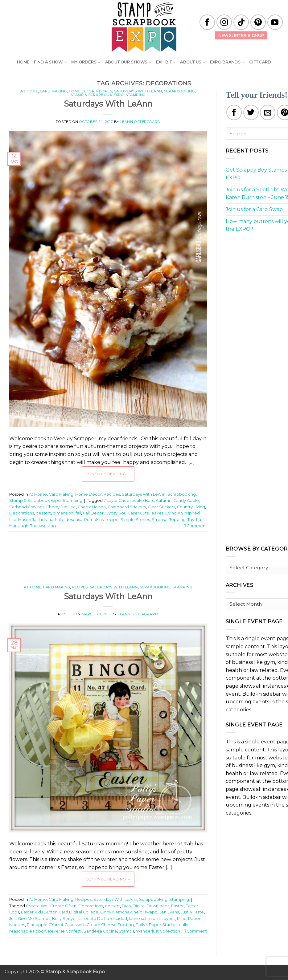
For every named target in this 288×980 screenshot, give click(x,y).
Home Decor (82, 91)
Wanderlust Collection (158, 931)
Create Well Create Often (51, 906)
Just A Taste (192, 912)
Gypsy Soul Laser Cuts (127, 513)
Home (23, 62)
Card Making (53, 91)
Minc (182, 919)
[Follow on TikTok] (241, 22)
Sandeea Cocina (100, 931)
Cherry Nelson (92, 507)
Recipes (104, 91)
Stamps (126, 931)
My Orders (86, 62)
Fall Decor (93, 513)
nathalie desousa (65, 520)
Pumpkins (94, 520)
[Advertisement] (121, 555)
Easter (177, 906)
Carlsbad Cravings (27, 507)
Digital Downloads (151, 906)
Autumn (164, 500)
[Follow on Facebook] (207, 22)
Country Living (191, 507)
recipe (112, 520)
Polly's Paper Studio (156, 925)
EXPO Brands (227, 62)
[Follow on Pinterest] (258, 22)
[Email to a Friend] (268, 112)
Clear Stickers (161, 507)
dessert (43, 513)
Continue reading (108, 474)
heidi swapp (146, 912)
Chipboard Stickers (127, 507)
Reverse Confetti (65, 931)
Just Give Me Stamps (30, 919)
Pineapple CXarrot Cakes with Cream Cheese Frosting (80, 925)
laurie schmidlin (144, 919)
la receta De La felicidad (103, 919)
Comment (196, 526)
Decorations (22, 513)
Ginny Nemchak (116, 912)
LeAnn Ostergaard (140, 122)
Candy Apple (186, 500)
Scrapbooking (179, 91)
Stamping (135, 95)
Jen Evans (169, 912)
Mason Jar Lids (32, 520)
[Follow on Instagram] (224, 22)
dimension (63, 513)
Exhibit (166, 62)
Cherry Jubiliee (61, 507)
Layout (168, 919)
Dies (126, 906)
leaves (157, 513)
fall (78, 513)
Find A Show (50, 62)
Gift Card (260, 62)
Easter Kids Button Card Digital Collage (60, 912)
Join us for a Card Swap (254, 209)
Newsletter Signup (241, 35)
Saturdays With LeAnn (138, 91)
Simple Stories (135, 520)
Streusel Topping (169, 520)
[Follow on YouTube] (275, 22)
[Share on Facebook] (234, 112)
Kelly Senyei (64, 919)
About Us (193, 62)
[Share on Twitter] (251, 112)
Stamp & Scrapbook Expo (97, 95)
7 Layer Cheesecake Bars (129, 500)
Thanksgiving (43, 526)
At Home (29, 91)
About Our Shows (128, 62)
